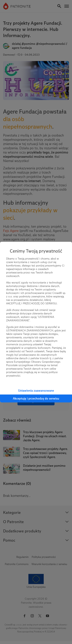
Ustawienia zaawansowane (36, 391)
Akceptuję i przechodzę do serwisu (36, 398)
